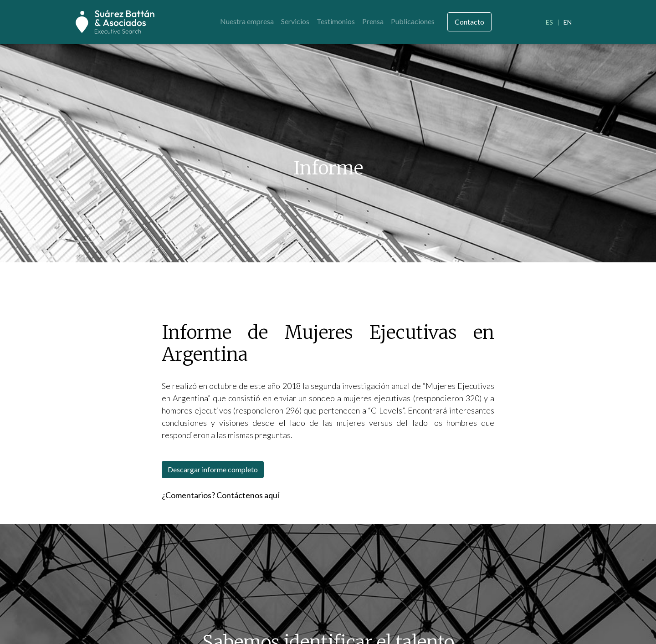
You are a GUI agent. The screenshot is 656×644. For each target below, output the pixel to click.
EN (568, 22)
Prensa (373, 21)
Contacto (469, 22)
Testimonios (336, 21)
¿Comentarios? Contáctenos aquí (220, 495)
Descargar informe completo (213, 469)
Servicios (295, 21)
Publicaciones (413, 21)
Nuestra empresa (247, 21)
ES (549, 22)
